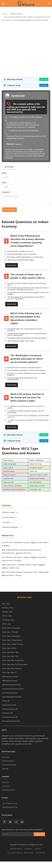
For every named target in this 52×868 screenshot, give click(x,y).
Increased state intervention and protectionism (24, 368)
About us (38, 849)
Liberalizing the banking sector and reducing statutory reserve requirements (27, 334)
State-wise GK (8, 482)
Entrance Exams (9, 512)
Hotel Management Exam (12, 697)
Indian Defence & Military (12, 486)
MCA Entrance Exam (10, 677)
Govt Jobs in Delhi (9, 648)
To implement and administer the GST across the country (25, 407)
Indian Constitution (36, 460)
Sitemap (5, 769)
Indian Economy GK (10, 717)
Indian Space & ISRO (37, 486)
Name (4, 173)
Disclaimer (28, 849)
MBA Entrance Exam (10, 681)
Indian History (8, 460)
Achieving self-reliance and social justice (22, 254)
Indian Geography (10, 464)
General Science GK (10, 709)
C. (6, 131)
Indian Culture (8, 468)
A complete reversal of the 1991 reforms (25, 117)
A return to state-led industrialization (24, 131)
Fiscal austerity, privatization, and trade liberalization (26, 370)
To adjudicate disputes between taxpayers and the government (26, 412)
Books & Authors (10, 475)
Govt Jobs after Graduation (13, 660)
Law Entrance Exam (10, 693)
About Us (6, 782)
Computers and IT (36, 468)
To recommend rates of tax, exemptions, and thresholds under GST (28, 416)
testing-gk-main (35, 489)
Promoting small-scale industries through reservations (27, 338)
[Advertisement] (25, 49)
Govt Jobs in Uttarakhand (12, 640)
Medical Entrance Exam (11, 685)
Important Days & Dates (39, 475)
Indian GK (6, 701)
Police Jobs (7, 616)
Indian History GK (9, 705)
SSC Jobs (6, 604)
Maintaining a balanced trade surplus (21, 260)
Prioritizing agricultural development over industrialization (22, 379)
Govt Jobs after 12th (10, 656)
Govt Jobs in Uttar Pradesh (13, 644)
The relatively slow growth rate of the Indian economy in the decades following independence (28, 289)
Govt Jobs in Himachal (11, 628)
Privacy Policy (41, 853)
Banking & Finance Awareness (14, 489)
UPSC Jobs (7, 624)
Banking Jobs (8, 608)
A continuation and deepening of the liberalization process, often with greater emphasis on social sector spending (23, 125)
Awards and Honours (37, 478)
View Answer (12, 265)
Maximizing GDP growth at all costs (20, 251)
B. (6, 121)
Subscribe (39, 834)
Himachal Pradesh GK (11, 721)
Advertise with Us (8, 790)
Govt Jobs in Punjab (10, 632)
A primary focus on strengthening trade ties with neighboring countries (26, 137)
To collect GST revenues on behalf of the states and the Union (28, 421)
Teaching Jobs (8, 620)
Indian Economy (35, 464)
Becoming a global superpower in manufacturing (25, 257)
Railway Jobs (7, 612)
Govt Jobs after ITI (10, 673)
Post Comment (10, 210)
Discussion (9, 167)
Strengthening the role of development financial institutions (25, 330)
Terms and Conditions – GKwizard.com (20, 853)
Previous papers (9, 517)
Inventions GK (8, 478)
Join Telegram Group (10, 803)
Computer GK (7, 713)
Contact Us (6, 786)
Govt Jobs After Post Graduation (15, 665)
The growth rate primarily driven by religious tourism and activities (28, 293)
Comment (6, 192)
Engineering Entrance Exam (13, 689)
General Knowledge (10, 527)
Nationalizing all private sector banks (21, 341)
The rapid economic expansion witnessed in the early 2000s (27, 284)
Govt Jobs (6, 522)
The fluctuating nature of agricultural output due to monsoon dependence (26, 298)
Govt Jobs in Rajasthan (11, 636)
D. (6, 134)
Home (5, 14)
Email (4, 183)
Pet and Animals (36, 482)
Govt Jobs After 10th (10, 652)
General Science (9, 471)
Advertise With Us (16, 849)
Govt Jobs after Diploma (12, 669)
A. (6, 117)
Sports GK (33, 471)
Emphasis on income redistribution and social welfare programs (27, 374)
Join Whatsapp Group (10, 807)
